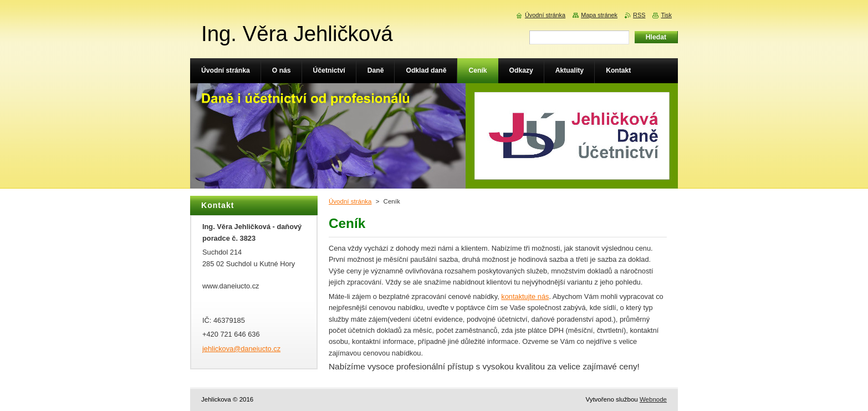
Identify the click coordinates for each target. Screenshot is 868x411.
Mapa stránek (599, 15)
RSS (639, 15)
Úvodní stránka (350, 201)
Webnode (653, 399)
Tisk (666, 15)
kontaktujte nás (525, 296)
